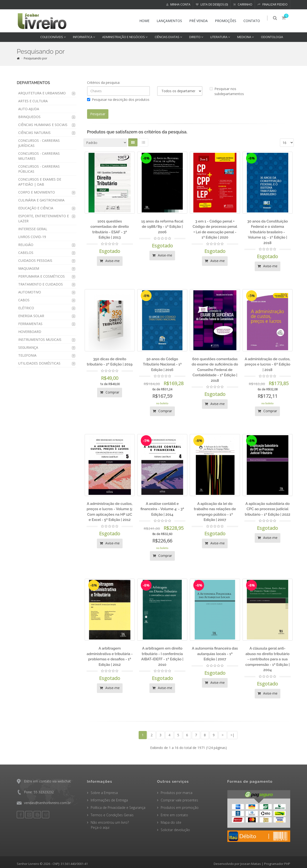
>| (232, 735)
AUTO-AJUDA (29, 109)
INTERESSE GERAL (33, 229)
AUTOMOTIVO (30, 292)
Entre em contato (174, 815)
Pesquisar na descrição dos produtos (118, 100)
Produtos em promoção (180, 808)
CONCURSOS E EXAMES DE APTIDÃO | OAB (40, 182)
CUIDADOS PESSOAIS (35, 260)
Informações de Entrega (109, 800)
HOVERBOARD (30, 332)
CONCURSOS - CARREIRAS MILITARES (39, 156)
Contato (254, 21)
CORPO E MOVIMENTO (37, 192)
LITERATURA (220, 37)
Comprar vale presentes (179, 800)
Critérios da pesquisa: (104, 83)
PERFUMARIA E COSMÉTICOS (41, 276)
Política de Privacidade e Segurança (118, 808)
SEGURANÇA (28, 347)
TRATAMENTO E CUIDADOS (41, 284)
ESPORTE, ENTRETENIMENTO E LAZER (44, 218)
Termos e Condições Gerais (112, 815)
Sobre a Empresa (104, 793)
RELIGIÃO (26, 245)
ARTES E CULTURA (33, 101)
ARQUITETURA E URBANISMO (42, 93)
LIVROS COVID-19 (32, 237)
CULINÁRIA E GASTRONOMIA (41, 200)
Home (146, 21)
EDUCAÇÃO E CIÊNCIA (36, 208)
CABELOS (26, 253)
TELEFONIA (27, 355)
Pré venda (200, 21)
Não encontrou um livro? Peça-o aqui (108, 825)
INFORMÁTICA (84, 37)
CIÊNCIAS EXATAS (168, 37)
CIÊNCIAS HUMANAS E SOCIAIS (43, 125)
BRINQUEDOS (29, 117)
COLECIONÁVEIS (53, 37)
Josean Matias (251, 864)
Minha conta (178, 4)
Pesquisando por (35, 58)
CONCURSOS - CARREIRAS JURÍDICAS (39, 143)
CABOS (24, 300)
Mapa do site (171, 822)
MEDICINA (245, 37)
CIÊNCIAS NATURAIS (34, 133)
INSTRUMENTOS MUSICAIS (40, 340)
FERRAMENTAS (30, 324)
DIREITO (196, 37)
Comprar (110, 392)
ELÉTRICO (26, 308)
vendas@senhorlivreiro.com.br (47, 803)
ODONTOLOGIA (272, 37)
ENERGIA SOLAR (31, 316)
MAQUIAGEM (29, 268)
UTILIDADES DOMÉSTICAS (39, 363)
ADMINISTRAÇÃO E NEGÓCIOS (125, 37)
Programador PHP (277, 864)
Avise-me (110, 261)
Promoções (227, 21)
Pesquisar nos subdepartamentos (227, 91)
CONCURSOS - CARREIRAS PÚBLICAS (39, 169)
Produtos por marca (177, 793)
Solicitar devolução (175, 830)
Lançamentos (171, 21)
